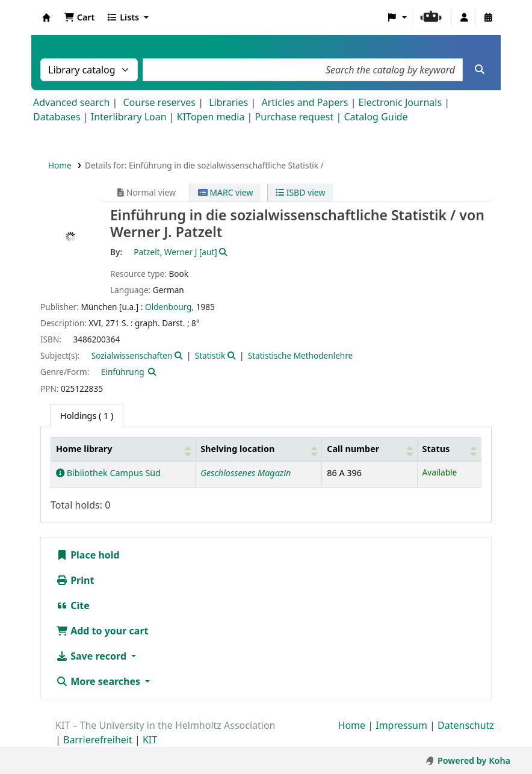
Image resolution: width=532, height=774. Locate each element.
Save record (92, 656)
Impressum (401, 725)
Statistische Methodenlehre (301, 355)
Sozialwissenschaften (132, 355)
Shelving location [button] (237, 449)
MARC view (226, 192)
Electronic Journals (401, 102)
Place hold (88, 555)
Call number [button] (353, 449)
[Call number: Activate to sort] (370, 449)
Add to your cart (102, 631)
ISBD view (300, 192)
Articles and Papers (305, 102)
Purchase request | (300, 117)
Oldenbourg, (169, 307)
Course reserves (159, 102)
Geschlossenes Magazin (246, 473)
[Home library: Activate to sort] (123, 449)
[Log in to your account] (464, 17)
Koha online (46, 17)
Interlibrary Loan (129, 117)
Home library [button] (84, 449)
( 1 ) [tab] (87, 416)
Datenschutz (466, 725)
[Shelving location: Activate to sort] (259, 449)
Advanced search (71, 102)
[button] (79, 17)
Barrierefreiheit (98, 740)
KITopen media (211, 117)
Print (75, 580)
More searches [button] (99, 681)
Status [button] (436, 449)
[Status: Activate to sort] (449, 449)
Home (60, 165)
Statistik (210, 355)
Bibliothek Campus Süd (108, 473)
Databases (57, 117)
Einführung (123, 372)
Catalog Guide (376, 117)
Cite (73, 605)
